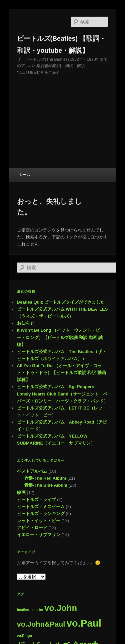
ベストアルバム (32, 471)
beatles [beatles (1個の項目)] (23, 610)
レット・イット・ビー (39, 521)
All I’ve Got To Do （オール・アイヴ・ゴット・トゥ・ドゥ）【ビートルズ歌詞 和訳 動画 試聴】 (61, 373)
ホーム (24, 175)
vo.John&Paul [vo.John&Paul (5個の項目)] (41, 624)
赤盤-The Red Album (45, 478)
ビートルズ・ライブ (36, 500)
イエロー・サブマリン (39, 535)
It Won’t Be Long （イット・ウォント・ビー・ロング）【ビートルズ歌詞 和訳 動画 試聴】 (60, 337)
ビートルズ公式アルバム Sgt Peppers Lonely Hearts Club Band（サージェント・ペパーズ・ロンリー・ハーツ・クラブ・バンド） (62, 394)
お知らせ (26, 323)
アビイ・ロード (32, 528)
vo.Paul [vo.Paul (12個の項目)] (84, 623)
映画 (21, 493)
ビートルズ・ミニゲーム (41, 507)
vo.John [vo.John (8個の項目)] (61, 608)
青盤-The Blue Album (46, 485)
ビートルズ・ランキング (41, 514)
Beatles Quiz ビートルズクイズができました (61, 302)
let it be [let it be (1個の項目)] (36, 610)
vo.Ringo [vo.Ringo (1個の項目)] (25, 636)
